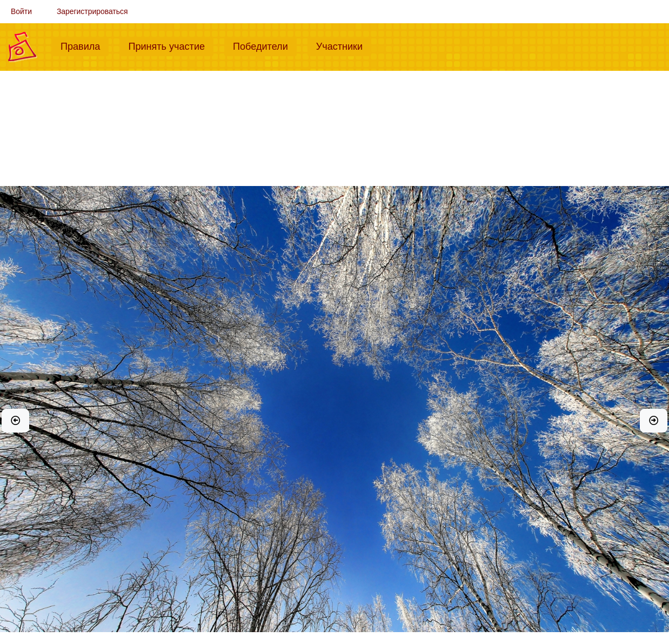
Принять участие (171, 45)
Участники (344, 45)
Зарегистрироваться (92, 11)
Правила (85, 45)
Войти (21, 11)
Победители (265, 45)
